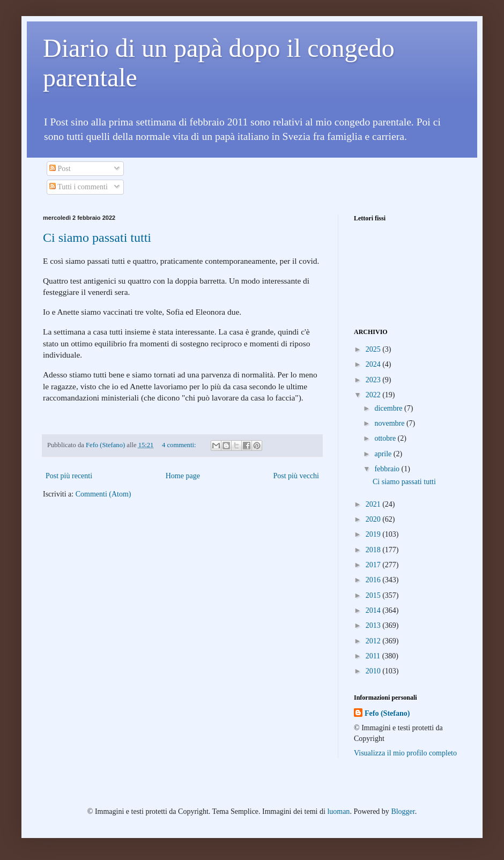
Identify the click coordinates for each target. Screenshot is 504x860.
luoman (338, 811)
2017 (374, 565)
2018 (374, 550)
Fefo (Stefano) (387, 713)
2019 (374, 534)
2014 (374, 610)
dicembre (389, 408)
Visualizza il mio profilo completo (405, 753)
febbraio (388, 469)
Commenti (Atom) (103, 494)
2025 (374, 349)
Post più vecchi (296, 476)
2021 (374, 504)
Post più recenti (69, 476)
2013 (374, 625)
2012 (374, 641)
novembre (390, 423)
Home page (183, 476)
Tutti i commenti (79, 187)
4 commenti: (180, 445)
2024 (374, 364)
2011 (374, 656)
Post (60, 169)
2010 (374, 671)
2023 (374, 380)
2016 (374, 580)
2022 (374, 395)
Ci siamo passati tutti (97, 238)
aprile (384, 454)
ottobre (386, 438)
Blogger (403, 811)
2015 (374, 595)
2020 (374, 519)
